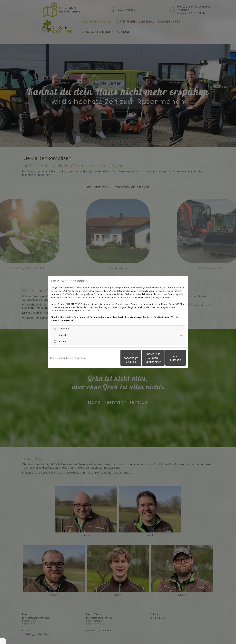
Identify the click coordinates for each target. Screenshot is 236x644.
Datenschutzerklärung (61, 358)
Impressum (81, 358)
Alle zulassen (171, 358)
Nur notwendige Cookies (108, 358)
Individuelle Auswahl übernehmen (139, 358)
